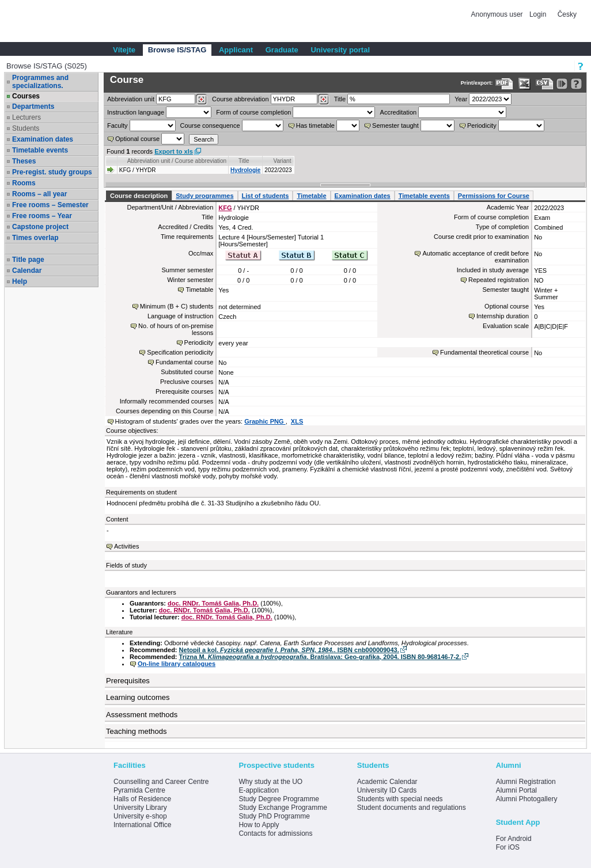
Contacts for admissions (275, 833)
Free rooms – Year (42, 216)
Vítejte (124, 50)
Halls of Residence (142, 799)
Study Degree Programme (279, 799)
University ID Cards (387, 790)
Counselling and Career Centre (161, 782)
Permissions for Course (494, 196)
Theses (24, 161)
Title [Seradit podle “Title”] (244, 161)
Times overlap (35, 238)
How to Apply (259, 825)
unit (131, 99)
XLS (297, 421)
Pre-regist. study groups (52, 172)
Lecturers (26, 117)
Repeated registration (499, 280)
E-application (258, 790)
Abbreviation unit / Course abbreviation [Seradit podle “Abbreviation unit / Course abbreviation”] (177, 161)
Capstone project (40, 227)
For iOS (508, 847)
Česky (567, 14)
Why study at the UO (270, 782)
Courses (26, 96)
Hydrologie (245, 170)
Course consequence (210, 125)
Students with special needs (400, 799)
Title (340, 99)
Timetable (311, 196)
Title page (28, 260)
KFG (225, 208)
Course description (139, 196)
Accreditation (399, 112)
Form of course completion (253, 112)
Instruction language (136, 112)
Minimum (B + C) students (177, 306)
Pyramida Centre (139, 790)
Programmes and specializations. (40, 82)
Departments (33, 106)
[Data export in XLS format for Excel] (524, 84)
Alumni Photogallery (527, 799)
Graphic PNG (265, 421)
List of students (266, 196)
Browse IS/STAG (177, 50)
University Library (140, 808)
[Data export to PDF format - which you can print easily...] (504, 84)
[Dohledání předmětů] (323, 100)
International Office (143, 825)
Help (20, 281)
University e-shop (140, 816)
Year (461, 99)
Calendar (27, 271)
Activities (126, 546)
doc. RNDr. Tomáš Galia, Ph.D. (213, 603)
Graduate (282, 50)
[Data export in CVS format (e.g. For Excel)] (545, 84)
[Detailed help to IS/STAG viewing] (576, 84)
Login (538, 14)
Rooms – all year (39, 194)
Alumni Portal (516, 790)
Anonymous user (498, 14)
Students (26, 128)
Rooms (24, 183)
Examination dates (43, 139)
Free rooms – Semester (50, 205)
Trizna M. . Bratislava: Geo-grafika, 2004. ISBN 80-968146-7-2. (320, 657)
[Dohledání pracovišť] (201, 100)
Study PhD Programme (274, 816)
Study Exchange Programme (283, 808)
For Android (514, 839)
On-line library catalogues (177, 664)
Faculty (117, 125)
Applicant (236, 50)
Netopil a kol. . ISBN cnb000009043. (289, 650)
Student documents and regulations (412, 808)
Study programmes (204, 196)
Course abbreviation (240, 99)
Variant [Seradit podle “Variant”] (283, 161)
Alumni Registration (526, 782)
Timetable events (40, 150)
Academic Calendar (387, 782)
